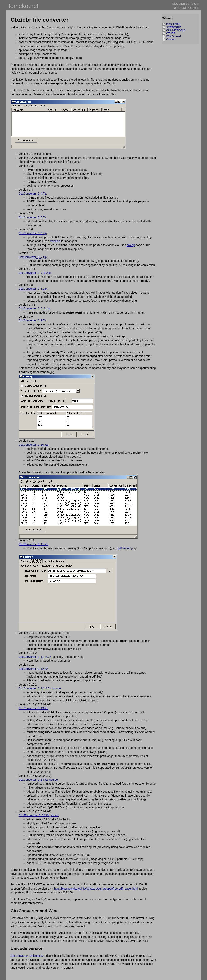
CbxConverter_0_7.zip (33, 257)
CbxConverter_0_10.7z (33, 445)
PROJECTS (173, 24)
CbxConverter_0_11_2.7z (35, 657)
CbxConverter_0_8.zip (33, 289)
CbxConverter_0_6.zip (33, 233)
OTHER (171, 33)
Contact (171, 39)
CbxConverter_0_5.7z (32, 217)
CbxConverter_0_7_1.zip (34, 273)
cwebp (131, 245)
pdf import (124, 548)
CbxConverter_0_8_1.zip (34, 308)
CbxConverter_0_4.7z (32, 193)
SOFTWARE (174, 27)
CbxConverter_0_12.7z (33, 669)
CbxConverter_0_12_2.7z (35, 688)
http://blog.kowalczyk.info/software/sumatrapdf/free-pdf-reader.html (96, 889)
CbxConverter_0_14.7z (33, 780)
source (57, 688)
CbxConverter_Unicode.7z (27, 956)
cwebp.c (55, 241)
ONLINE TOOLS (176, 30)
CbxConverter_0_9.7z (32, 320)
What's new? (174, 36)
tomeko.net (23, 6)
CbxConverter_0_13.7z (33, 708)
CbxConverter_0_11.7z (33, 544)
